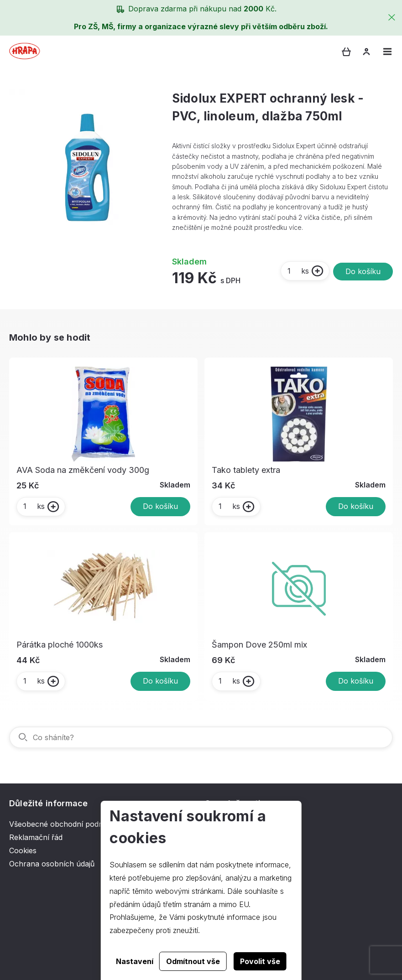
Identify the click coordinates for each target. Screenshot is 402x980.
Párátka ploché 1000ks (60, 645)
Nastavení (135, 961)
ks (298, 271)
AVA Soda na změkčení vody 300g (83, 470)
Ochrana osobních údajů (52, 864)
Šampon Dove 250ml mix (259, 645)
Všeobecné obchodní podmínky (64, 824)
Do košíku (363, 271)
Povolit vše (260, 961)
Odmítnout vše (193, 961)
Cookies (23, 850)
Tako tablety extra (246, 470)
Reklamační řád (36, 837)
